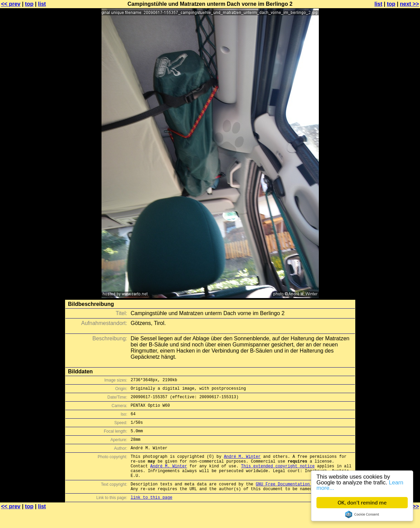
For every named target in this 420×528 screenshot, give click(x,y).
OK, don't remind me (362, 503)
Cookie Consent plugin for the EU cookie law (362, 514)
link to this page (152, 515)
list (42, 4)
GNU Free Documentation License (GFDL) (301, 499)
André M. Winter (242, 467)
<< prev (11, 4)
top (29, 4)
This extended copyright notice (278, 478)
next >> (409, 4)
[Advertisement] (392, 169)
